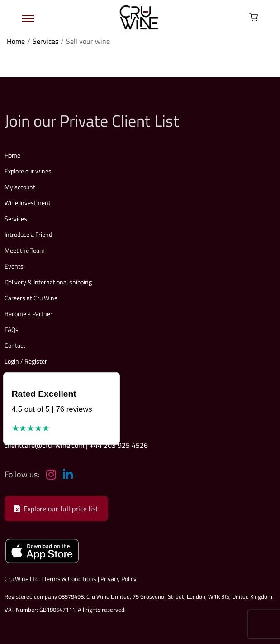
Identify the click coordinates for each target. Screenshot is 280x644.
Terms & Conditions (70, 579)
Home (16, 41)
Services (45, 41)
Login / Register (26, 361)
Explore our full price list (56, 509)
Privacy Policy (119, 579)
